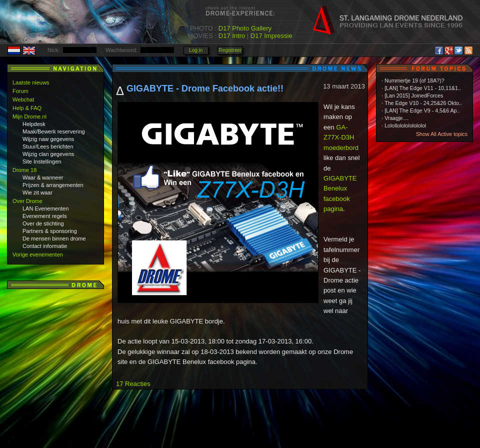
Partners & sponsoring (50, 231)
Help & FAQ (27, 108)
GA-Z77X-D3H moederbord (341, 137)
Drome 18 (24, 170)
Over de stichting (43, 223)
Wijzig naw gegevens (48, 139)
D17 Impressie (271, 36)
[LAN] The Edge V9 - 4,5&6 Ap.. (422, 110)
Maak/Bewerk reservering (54, 131)
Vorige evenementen (38, 254)
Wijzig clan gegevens (48, 154)
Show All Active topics (442, 134)
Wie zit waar (37, 192)
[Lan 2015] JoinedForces (414, 95)
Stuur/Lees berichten (48, 146)
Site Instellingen (42, 161)
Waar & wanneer (43, 177)
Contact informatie (45, 246)
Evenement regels (45, 216)
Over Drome (27, 201)
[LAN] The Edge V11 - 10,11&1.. (423, 88)
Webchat (23, 99)
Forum (20, 91)
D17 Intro (232, 36)
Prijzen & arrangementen (53, 185)
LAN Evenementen (45, 208)
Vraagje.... (396, 118)
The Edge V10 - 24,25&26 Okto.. (423, 103)
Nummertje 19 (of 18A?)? (414, 80)
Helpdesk (34, 124)
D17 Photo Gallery (245, 28)
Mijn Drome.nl (29, 116)
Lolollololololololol (405, 125)
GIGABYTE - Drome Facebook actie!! (205, 88)
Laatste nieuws (31, 82)
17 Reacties (133, 384)
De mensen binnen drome (54, 238)
